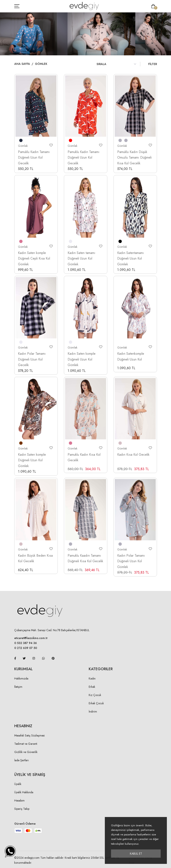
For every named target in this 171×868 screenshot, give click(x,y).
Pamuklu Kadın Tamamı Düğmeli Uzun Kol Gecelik (34, 158)
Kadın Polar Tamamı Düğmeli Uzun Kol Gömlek (131, 561)
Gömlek (41, 64)
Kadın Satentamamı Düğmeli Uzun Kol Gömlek (131, 259)
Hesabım (19, 800)
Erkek (92, 687)
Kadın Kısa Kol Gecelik (133, 455)
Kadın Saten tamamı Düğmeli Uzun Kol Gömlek (81, 259)
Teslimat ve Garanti (26, 744)
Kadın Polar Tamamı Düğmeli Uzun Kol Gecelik (32, 359)
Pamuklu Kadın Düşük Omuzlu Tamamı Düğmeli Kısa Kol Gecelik (134, 158)
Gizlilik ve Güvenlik (26, 752)
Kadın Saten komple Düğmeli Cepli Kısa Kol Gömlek (34, 259)
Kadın (92, 678)
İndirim (93, 711)
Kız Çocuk (95, 695)
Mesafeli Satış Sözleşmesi (29, 735)
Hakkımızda (21, 678)
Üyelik (18, 784)
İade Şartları (22, 760)
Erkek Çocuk (96, 703)
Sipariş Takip (22, 809)
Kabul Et (136, 854)
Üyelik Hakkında (24, 792)
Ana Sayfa (22, 64)
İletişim (18, 687)
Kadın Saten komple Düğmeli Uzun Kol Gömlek (82, 359)
